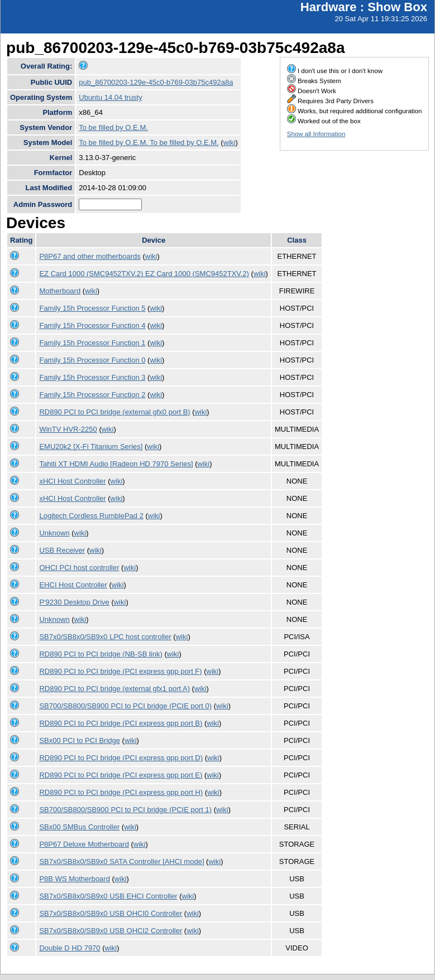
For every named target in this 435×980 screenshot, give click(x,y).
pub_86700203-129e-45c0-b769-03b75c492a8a (156, 82)
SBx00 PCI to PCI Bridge (80, 740)
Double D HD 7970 (70, 948)
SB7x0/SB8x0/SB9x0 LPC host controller (105, 637)
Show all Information (316, 134)
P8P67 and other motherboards (90, 256)
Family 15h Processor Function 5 (92, 308)
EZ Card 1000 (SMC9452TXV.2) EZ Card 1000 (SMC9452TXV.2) (144, 274)
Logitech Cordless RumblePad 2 (91, 516)
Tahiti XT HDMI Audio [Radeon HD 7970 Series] (116, 464)
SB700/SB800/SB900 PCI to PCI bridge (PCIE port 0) (125, 706)
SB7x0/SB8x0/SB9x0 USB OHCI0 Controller (111, 913)
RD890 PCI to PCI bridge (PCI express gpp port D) (121, 758)
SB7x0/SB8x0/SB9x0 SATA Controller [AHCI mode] (121, 861)
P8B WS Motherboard (74, 879)
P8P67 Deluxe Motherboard (84, 844)
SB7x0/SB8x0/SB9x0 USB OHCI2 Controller (111, 931)
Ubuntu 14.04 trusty (110, 97)
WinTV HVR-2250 (68, 429)
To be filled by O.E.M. (113, 127)
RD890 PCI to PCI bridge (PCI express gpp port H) (121, 792)
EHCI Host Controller (73, 585)
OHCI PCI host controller (79, 568)
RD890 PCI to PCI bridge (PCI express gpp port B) (121, 723)
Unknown (54, 533)
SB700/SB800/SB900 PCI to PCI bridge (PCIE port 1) (125, 810)
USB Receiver (62, 550)
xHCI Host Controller (72, 481)
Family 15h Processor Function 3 (92, 377)
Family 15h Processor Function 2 (92, 395)
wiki (230, 143)
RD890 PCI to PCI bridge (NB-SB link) (101, 654)
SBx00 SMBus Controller (79, 827)
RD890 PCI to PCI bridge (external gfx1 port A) (114, 689)
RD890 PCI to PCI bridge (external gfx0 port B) (114, 412)
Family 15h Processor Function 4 (92, 325)
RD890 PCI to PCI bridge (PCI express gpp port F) (120, 671)
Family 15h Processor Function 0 (92, 360)
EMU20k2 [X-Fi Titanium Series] (91, 446)
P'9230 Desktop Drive (74, 602)
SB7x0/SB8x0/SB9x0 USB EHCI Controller (108, 896)
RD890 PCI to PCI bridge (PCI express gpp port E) (121, 775)
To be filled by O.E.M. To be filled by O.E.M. (149, 143)
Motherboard (60, 291)
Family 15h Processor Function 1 (92, 343)
